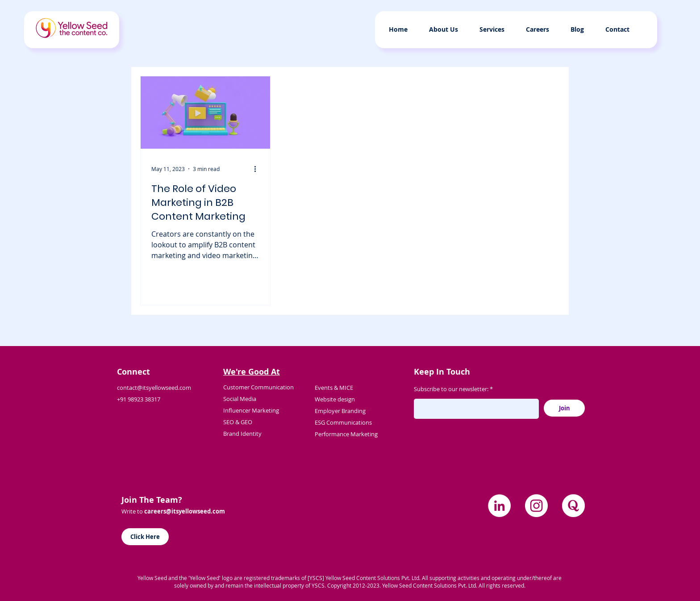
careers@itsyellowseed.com (185, 511)
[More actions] (258, 169)
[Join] (564, 408)
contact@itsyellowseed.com (154, 388)
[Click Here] (145, 537)
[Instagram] (536, 506)
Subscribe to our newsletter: (451, 389)
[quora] (573, 506)
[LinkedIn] (499, 506)
